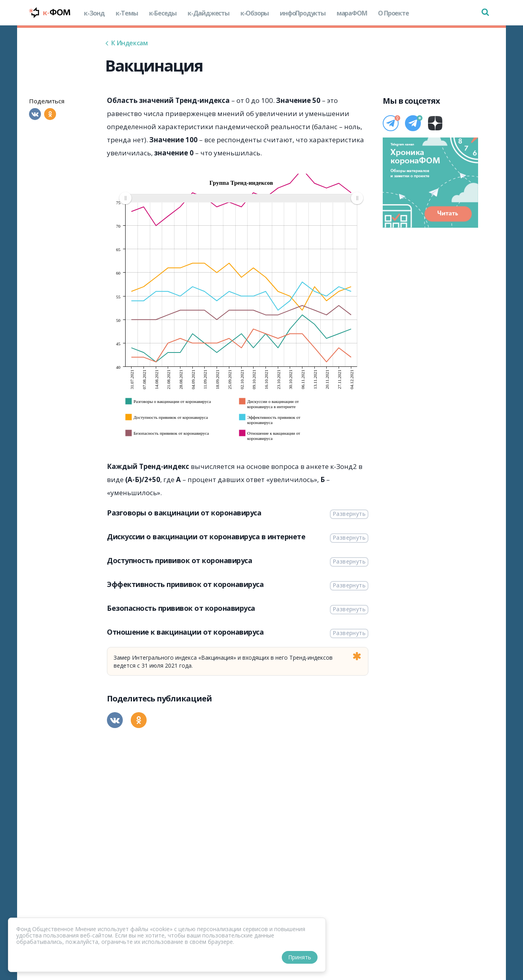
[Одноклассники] (50, 114)
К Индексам (126, 43)
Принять (300, 957)
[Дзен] (435, 123)
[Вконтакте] (35, 114)
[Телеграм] (391, 123)
